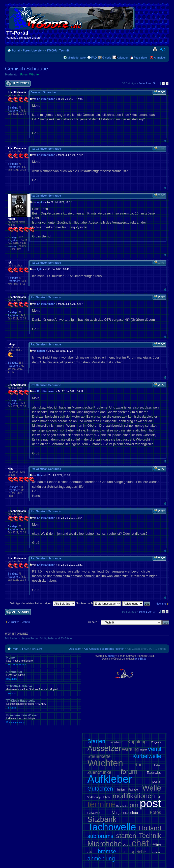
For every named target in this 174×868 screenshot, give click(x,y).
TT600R (52, 50)
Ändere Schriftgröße (163, 49)
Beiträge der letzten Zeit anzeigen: (42, 603)
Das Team (75, 649)
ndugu (41, 351)
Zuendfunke (99, 772)
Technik (64, 50)
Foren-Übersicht (33, 50)
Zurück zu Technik (19, 622)
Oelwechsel (94, 813)
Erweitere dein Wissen (43, 719)
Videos (127, 845)
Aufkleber (110, 779)
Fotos (155, 812)
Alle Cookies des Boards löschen (104, 649)
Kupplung (137, 742)
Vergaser (156, 742)
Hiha (40, 475)
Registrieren (141, 58)
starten (126, 836)
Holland (150, 828)
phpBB (112, 656)
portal (157, 781)
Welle (152, 788)
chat (140, 843)
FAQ (94, 58)
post (150, 803)
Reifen (157, 765)
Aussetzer (104, 748)
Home (43, 661)
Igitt (39, 269)
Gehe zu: (93, 622)
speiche (138, 852)
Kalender (122, 58)
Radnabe (154, 773)
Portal (16, 50)
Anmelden (160, 58)
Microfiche (105, 844)
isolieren (156, 852)
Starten (96, 741)
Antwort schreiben (18, 84)
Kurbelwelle (147, 756)
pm (134, 805)
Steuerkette (99, 756)
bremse (107, 851)
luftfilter (155, 845)
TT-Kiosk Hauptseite (43, 704)
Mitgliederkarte (76, 58)
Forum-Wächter (30, 74)
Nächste (161, 604)
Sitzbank (102, 819)
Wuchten (105, 763)
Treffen (121, 790)
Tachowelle (112, 827)
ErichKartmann (46, 99)
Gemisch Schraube (26, 69)
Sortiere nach (98, 603)
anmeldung (101, 859)
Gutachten (100, 789)
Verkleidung (94, 797)
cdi (123, 852)
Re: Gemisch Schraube (46, 149)
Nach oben (165, 141)
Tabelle (107, 797)
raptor (41, 202)
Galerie (107, 58)
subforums (100, 836)
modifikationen (134, 796)
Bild (159, 797)
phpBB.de (141, 659)
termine (101, 804)
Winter (143, 750)
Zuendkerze (116, 742)
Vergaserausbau (125, 813)
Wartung (130, 749)
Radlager (134, 790)
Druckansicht (155, 49)
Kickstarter (122, 806)
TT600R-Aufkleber (43, 690)
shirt (90, 852)
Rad (139, 765)
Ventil (154, 749)
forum (129, 772)
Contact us (43, 675)
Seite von (147, 83)
